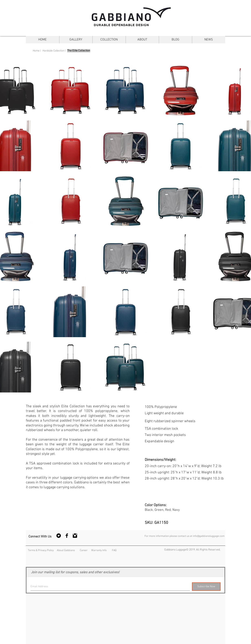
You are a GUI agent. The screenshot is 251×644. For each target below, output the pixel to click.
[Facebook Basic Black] (67, 536)
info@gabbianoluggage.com (209, 536)
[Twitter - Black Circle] (59, 536)
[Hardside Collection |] (54, 51)
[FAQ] (114, 550)
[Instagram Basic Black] (75, 536)
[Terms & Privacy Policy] (41, 550)
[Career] (84, 550)
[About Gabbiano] (66, 550)
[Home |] (37, 51)
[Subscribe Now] (206, 587)
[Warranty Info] (99, 550)
